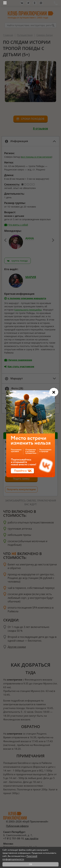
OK (31, 864)
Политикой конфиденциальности (20, 858)
